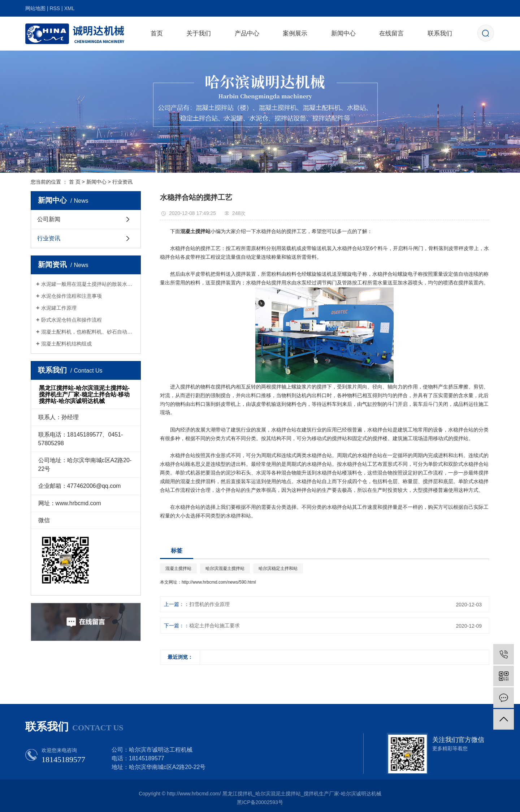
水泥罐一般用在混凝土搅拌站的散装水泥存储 (88, 284)
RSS (55, 8)
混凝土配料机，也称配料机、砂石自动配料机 (88, 332)
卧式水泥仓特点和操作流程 (71, 320)
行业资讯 (122, 182)
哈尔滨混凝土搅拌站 (225, 568)
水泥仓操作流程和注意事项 (71, 296)
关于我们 (199, 33)
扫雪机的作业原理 (209, 604)
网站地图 (35, 8)
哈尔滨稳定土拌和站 (278, 568)
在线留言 (391, 33)
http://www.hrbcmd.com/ (194, 794)
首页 (157, 33)
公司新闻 (49, 219)
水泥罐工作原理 (59, 308)
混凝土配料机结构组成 (66, 344)
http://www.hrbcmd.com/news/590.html (219, 582)
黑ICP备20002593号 (260, 802)
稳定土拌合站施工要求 (214, 626)
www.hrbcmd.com (78, 503)
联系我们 (440, 33)
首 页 (75, 182)
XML (70, 8)
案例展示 (295, 33)
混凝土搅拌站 (178, 568)
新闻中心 (343, 33)
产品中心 (247, 33)
